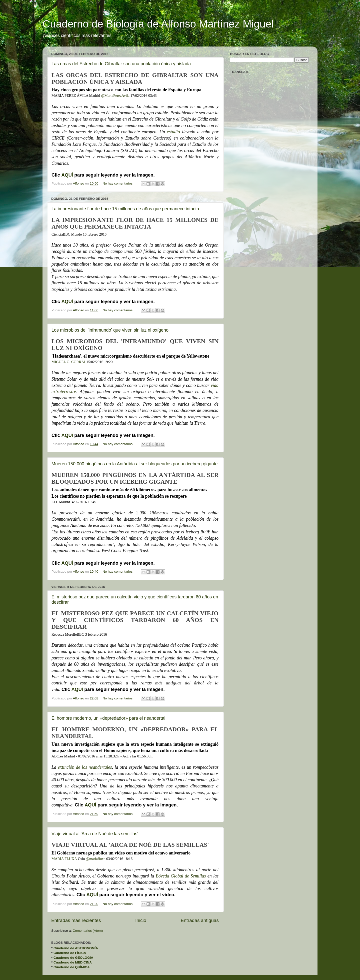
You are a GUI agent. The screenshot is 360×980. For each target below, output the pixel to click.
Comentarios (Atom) (88, 931)
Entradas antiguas (200, 920)
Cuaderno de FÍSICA (70, 953)
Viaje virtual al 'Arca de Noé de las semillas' (95, 834)
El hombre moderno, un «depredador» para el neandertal (108, 718)
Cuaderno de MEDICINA (73, 962)
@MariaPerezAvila (115, 96)
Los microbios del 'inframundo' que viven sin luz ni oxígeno (110, 330)
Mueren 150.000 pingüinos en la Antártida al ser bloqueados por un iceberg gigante (134, 464)
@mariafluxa (95, 859)
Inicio (141, 920)
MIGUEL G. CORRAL (69, 362)
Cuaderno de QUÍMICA (72, 967)
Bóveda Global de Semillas (181, 876)
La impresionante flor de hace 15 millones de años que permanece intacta (125, 209)
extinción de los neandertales (85, 767)
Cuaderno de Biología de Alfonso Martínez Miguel (158, 24)
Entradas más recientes (76, 920)
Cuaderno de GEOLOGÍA (73, 958)
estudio (174, 132)
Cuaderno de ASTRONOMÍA (76, 948)
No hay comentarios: (118, 183)
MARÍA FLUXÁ (64, 859)
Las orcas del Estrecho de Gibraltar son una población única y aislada (121, 64)
